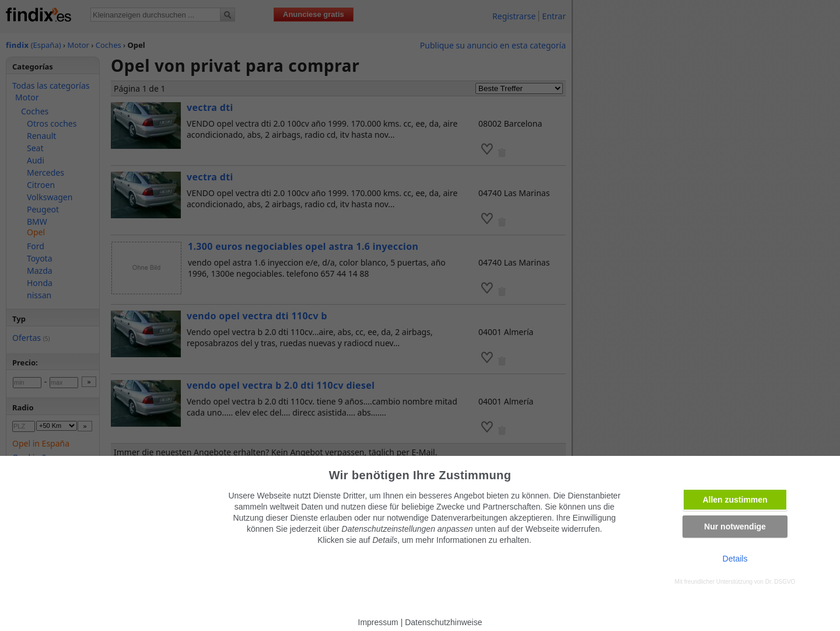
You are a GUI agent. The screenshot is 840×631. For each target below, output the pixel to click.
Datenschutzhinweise (443, 622)
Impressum (378, 622)
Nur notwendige (735, 527)
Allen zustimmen (735, 500)
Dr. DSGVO (780, 582)
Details (735, 559)
